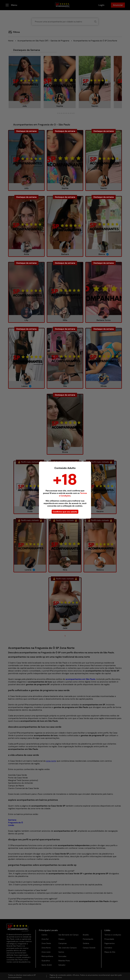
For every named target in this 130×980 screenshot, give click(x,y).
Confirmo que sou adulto (65, 512)
